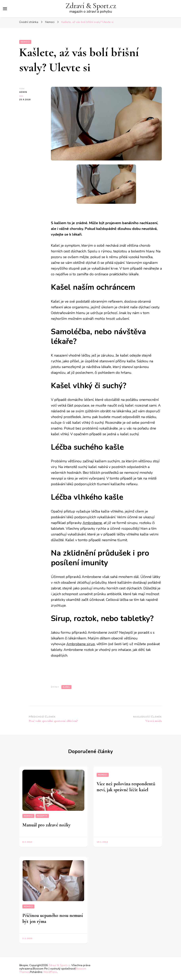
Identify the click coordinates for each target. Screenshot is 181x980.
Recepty (42, 816)
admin (23, 92)
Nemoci (25, 42)
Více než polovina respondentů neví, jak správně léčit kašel (126, 787)
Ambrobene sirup (81, 644)
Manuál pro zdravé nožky (46, 825)
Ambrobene (92, 523)
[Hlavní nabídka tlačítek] (5, 9)
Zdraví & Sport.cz (91, 6)
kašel (66, 687)
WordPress (50, 972)
